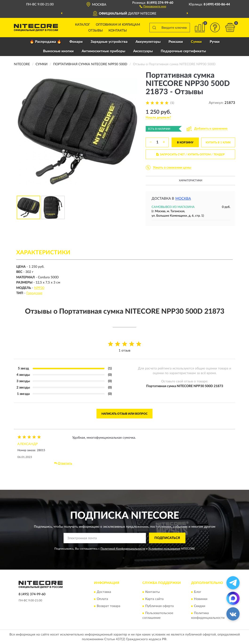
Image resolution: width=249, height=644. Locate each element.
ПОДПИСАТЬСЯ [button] (167, 538)
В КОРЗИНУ (185, 142)
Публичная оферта (159, 606)
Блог (198, 592)
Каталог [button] (83, 25)
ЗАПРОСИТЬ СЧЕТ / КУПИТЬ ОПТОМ (191, 154)
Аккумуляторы (148, 42)
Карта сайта (154, 599)
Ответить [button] (63, 463)
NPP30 (39, 288)
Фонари (76, 42)
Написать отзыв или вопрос (124, 414)
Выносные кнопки (58, 51)
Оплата (102, 599)
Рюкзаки (176, 42)
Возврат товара (108, 606)
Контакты (118, 31)
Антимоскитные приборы (103, 51)
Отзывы (96, 31)
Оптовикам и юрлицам (118, 25)
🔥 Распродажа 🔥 (46, 42)
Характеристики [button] (191, 180)
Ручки (215, 42)
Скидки (200, 606)
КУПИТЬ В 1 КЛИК (218, 142)
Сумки (196, 42)
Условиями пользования (164, 549)
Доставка (104, 592)
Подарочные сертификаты (183, 51)
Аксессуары (143, 51)
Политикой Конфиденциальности (123, 549)
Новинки (201, 599)
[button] (153, 6)
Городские (34, 293)
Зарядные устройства (109, 42)
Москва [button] (183, 199)
